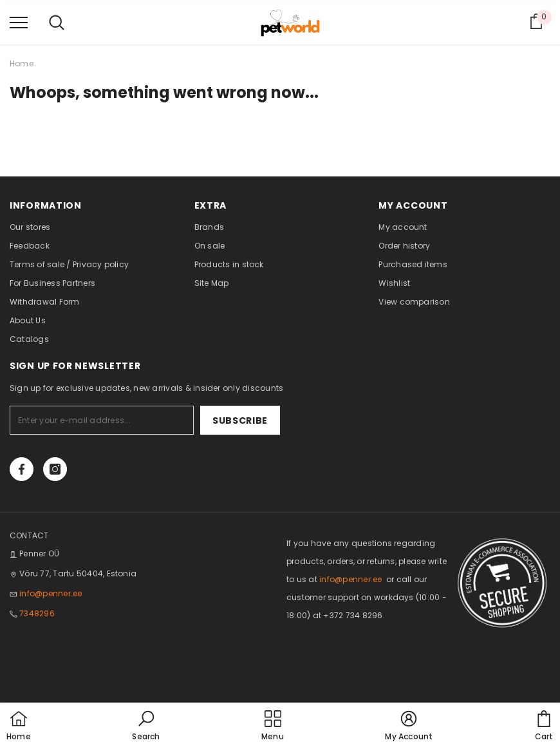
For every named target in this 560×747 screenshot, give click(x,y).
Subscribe (240, 421)
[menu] (19, 22)
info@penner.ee (51, 593)
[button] (146, 726)
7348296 (37, 613)
